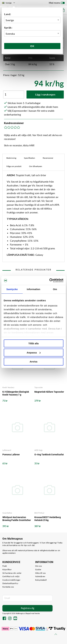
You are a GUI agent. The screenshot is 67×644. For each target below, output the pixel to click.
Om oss (39, 566)
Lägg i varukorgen (45, 94)
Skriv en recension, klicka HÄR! (19, 145)
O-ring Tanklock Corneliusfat (49, 455)
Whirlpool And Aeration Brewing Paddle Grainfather (17, 519)
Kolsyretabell (41, 580)
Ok (32, 46)
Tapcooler (39, 387)
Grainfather (7, 513)
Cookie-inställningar (11, 580)
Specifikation (29, 158)
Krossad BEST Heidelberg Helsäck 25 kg (48, 519)
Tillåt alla (34, 343)
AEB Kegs (38, 450)
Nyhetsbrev (40, 576)
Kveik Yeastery (8, 387)
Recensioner (48, 158)
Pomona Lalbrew (11, 455)
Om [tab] (55, 289)
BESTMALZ (39, 513)
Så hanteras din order (12, 573)
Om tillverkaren (36, 166)
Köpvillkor (7, 569)
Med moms (57, 4)
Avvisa (34, 362)
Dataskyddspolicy (10, 583)
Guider (38, 569)
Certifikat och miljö (11, 576)
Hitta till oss (40, 573)
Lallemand (7, 450)
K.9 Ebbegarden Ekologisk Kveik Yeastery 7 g (16, 393)
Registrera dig (28, 608)
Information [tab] (34, 289)
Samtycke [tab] (12, 289)
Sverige (9, 3)
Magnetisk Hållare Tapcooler (49, 392)
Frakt (5, 566)
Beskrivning (11, 158)
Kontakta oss (8, 587)
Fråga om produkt (14, 166)
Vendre (37, 613)
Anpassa (34, 353)
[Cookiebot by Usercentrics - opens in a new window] (49, 280)
